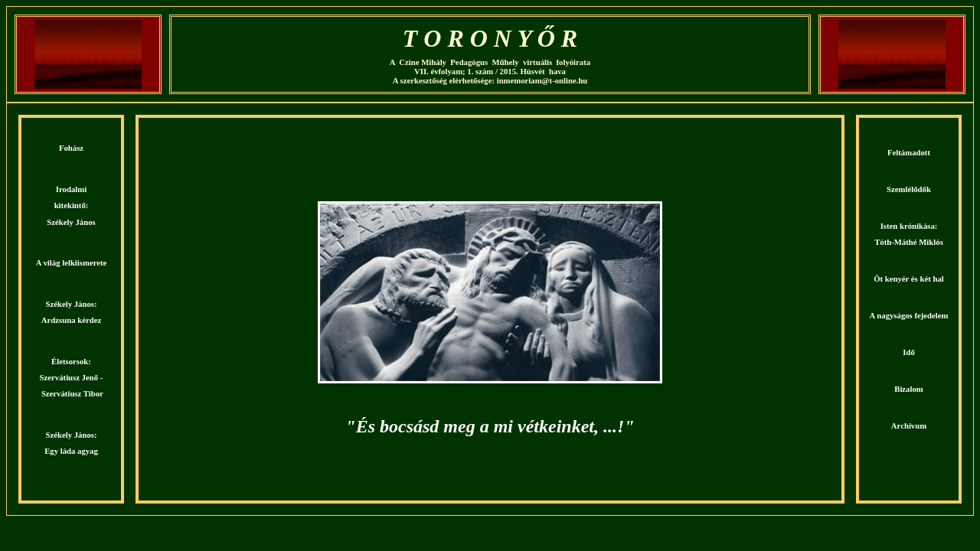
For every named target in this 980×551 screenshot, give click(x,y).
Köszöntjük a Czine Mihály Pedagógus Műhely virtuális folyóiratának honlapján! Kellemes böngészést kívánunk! (490, 309)
